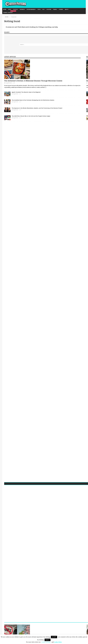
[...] (45, 87)
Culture (49, 9)
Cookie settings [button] (46, 642)
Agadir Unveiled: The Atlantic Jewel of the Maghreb (26, 92)
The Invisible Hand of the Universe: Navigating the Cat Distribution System (33, 100)
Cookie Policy (58, 642)
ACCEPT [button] (54, 637)
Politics (15, 9)
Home (5, 9)
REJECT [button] (48, 640)
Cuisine (61, 9)
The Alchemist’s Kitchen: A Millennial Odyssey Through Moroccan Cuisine (33, 81)
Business (22, 9)
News (10, 9)
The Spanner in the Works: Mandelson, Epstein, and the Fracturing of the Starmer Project (37, 108)
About (67, 9)
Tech (39, 9)
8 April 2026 (9, 83)
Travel (55, 9)
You (43, 9)
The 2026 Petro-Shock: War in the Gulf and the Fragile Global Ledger (31, 116)
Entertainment (31, 9)
